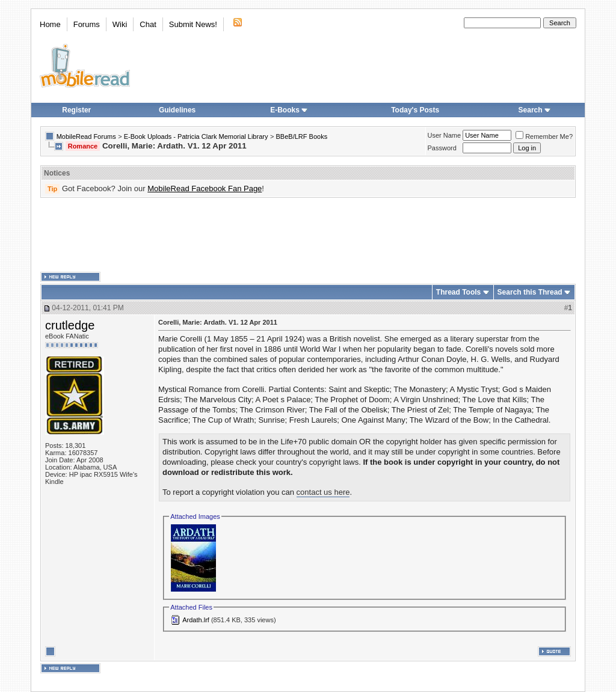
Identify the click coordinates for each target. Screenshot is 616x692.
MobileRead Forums (86, 136)
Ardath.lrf (196, 620)
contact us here (323, 492)
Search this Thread (530, 292)
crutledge (70, 325)
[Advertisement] (308, 235)
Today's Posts (415, 110)
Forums (87, 24)
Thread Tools (458, 292)
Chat (148, 24)
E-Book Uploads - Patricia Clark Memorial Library (196, 136)
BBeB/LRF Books (302, 136)
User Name (445, 135)
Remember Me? (544, 136)
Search (535, 110)
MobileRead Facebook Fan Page (205, 188)
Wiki (120, 24)
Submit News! (193, 24)
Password (442, 148)
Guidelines (177, 110)
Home (50, 24)
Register (76, 110)
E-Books (289, 110)
